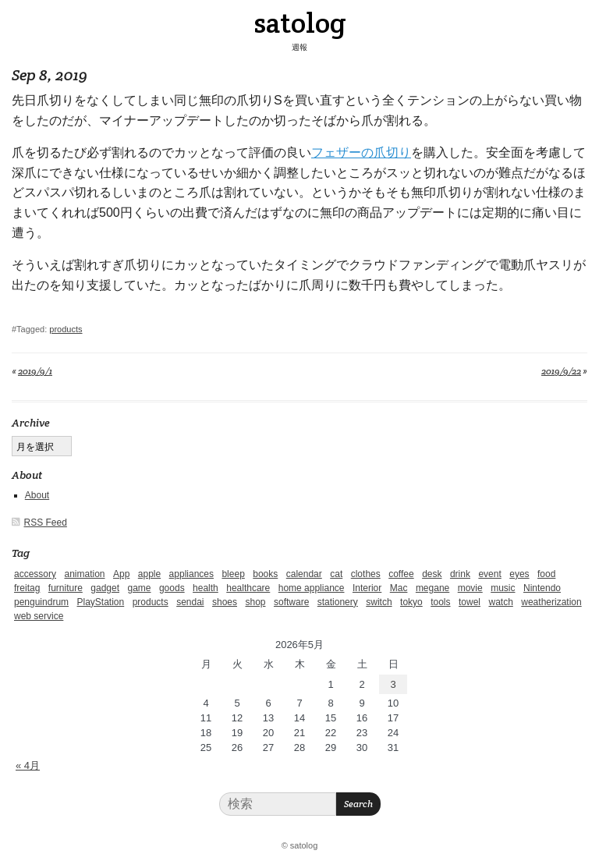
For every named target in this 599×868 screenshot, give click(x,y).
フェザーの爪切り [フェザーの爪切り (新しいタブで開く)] (361, 152)
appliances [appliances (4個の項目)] (191, 574)
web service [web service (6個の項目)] (39, 616)
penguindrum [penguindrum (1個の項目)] (41, 602)
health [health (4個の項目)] (206, 588)
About (37, 495)
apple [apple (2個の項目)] (149, 574)
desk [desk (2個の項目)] (432, 574)
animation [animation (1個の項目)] (84, 574)
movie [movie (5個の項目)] (470, 588)
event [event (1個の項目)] (489, 574)
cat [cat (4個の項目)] (336, 574)
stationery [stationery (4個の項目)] (338, 602)
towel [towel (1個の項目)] (470, 602)
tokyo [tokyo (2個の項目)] (411, 602)
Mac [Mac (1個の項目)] (399, 588)
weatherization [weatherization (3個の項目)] (551, 602)
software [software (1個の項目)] (291, 602)
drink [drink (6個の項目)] (460, 574)
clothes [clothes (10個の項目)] (366, 574)
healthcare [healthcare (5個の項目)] (248, 588)
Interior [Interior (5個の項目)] (367, 588)
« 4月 (28, 765)
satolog (300, 23)
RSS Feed (46, 523)
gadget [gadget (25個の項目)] (105, 588)
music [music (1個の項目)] (503, 588)
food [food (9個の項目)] (546, 574)
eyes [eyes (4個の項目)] (519, 574)
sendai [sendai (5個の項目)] (190, 602)
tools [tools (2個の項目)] (440, 602)
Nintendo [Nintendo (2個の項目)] (542, 588)
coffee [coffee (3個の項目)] (401, 574)
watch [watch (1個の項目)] (500, 602)
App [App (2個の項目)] (121, 574)
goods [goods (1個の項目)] (172, 588)
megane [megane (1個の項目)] (432, 588)
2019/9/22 (561, 371)
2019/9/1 (35, 371)
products (66, 329)
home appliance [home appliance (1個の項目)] (312, 588)
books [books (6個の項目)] (265, 574)
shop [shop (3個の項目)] (255, 602)
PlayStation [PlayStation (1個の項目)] (101, 602)
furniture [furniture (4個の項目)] (66, 588)
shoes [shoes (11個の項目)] (225, 602)
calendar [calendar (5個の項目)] (304, 574)
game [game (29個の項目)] (139, 588)
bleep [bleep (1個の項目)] (233, 574)
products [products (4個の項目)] (151, 602)
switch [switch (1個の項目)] (379, 602)
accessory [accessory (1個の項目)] (35, 574)
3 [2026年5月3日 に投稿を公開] (393, 684)
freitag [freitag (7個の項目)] (27, 588)
